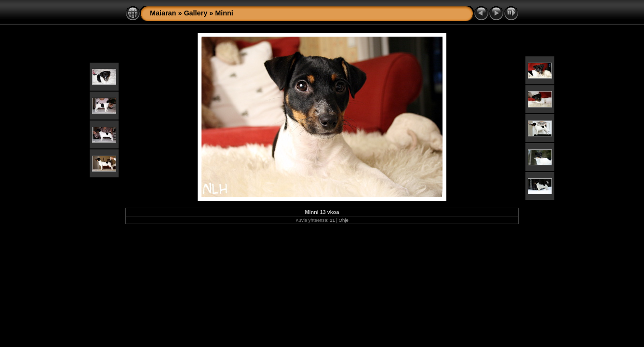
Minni (224, 13)
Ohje (344, 220)
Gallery (195, 13)
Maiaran (163, 13)
